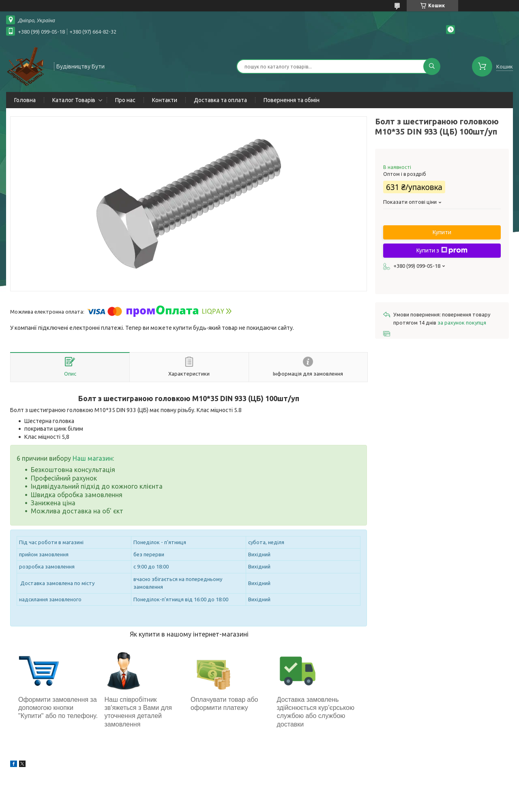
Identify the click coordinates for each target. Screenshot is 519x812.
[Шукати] (432, 66)
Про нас (125, 100)
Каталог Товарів (74, 100)
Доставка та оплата (220, 100)
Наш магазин (93, 458)
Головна (25, 100)
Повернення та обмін (292, 100)
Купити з (442, 250)
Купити (442, 232)
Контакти (165, 100)
